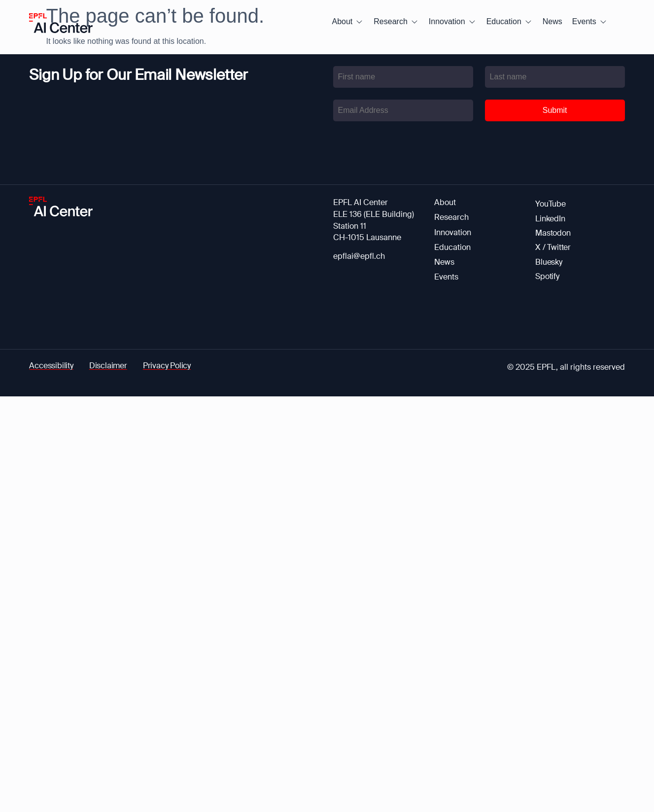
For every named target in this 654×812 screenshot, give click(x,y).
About (445, 202)
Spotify (547, 276)
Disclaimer (108, 366)
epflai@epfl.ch (359, 256)
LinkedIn (550, 219)
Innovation (453, 232)
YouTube (551, 204)
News (444, 262)
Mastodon (553, 233)
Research (451, 217)
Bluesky (549, 262)
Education (452, 247)
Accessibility (51, 366)
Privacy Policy (167, 366)
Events (446, 277)
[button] (348, 22)
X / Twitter (553, 247)
